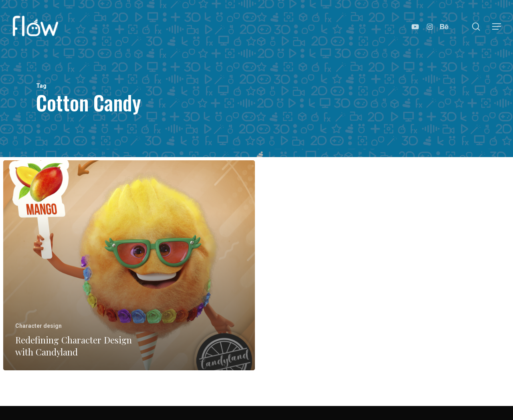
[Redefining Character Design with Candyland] (129, 265)
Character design (38, 326)
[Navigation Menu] (497, 27)
